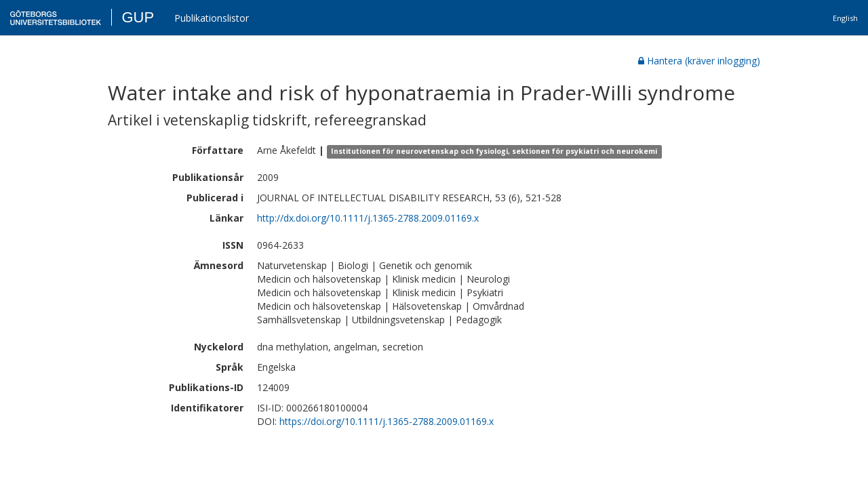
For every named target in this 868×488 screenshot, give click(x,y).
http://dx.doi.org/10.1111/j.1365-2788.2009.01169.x (368, 218)
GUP (138, 17)
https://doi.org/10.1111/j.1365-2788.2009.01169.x (387, 421)
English (845, 18)
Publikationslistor (212, 18)
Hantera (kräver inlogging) (699, 61)
